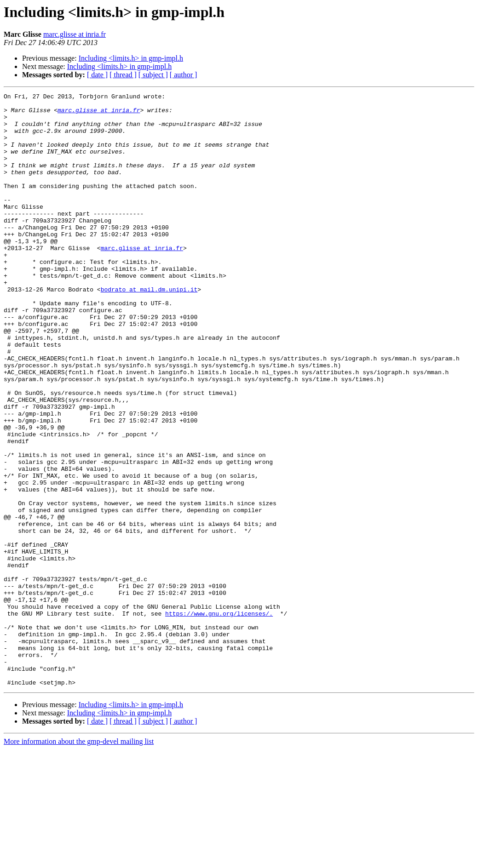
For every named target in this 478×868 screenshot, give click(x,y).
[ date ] (97, 75)
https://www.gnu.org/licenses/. (219, 718)
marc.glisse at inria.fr (75, 34)
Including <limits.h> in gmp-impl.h (131, 58)
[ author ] (184, 75)
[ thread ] (123, 75)
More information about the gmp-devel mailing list (79, 860)
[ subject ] (153, 75)
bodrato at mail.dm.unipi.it (149, 329)
